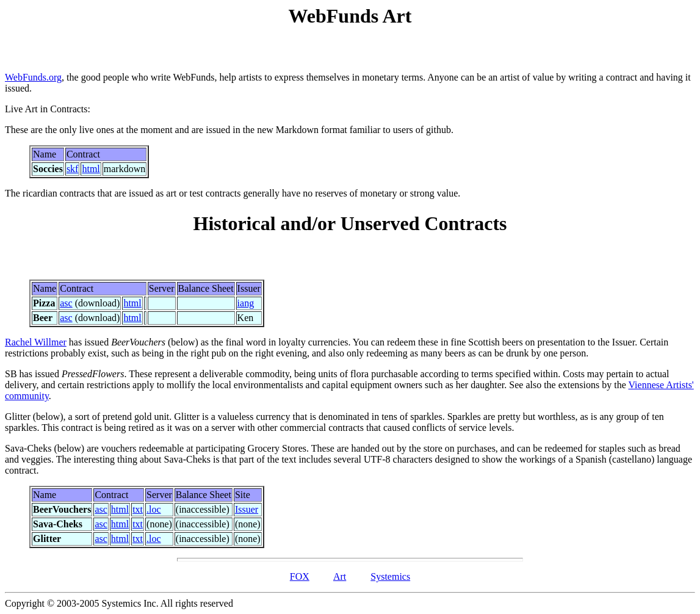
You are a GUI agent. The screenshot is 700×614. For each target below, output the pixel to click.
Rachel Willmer (36, 342)
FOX (300, 576)
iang (246, 303)
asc (66, 303)
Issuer (247, 509)
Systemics (390, 576)
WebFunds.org (33, 77)
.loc (154, 509)
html (91, 169)
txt (138, 509)
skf (73, 169)
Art (340, 576)
